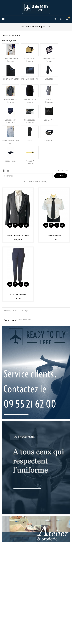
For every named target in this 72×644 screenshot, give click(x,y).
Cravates (49, 79)
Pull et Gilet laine (30, 79)
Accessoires (11, 161)
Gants (30, 140)
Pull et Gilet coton (11, 79)
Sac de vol (49, 120)
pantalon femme (18, 295)
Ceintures (49, 140)
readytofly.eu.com (24, 320)
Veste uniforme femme (18, 236)
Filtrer (61, 176)
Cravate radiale (54, 236)
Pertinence (28, 176)
